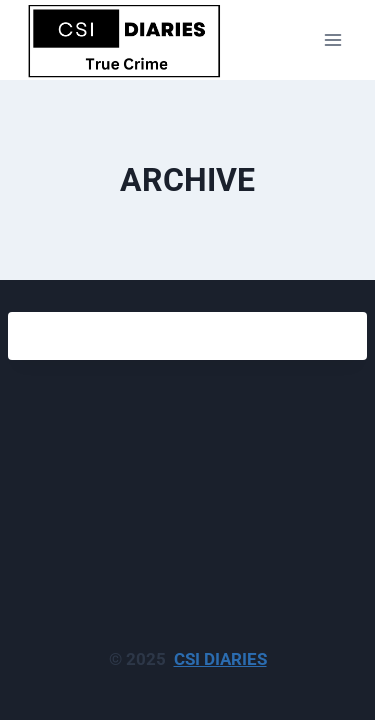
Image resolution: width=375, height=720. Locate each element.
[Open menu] (332, 39)
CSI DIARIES (220, 659)
